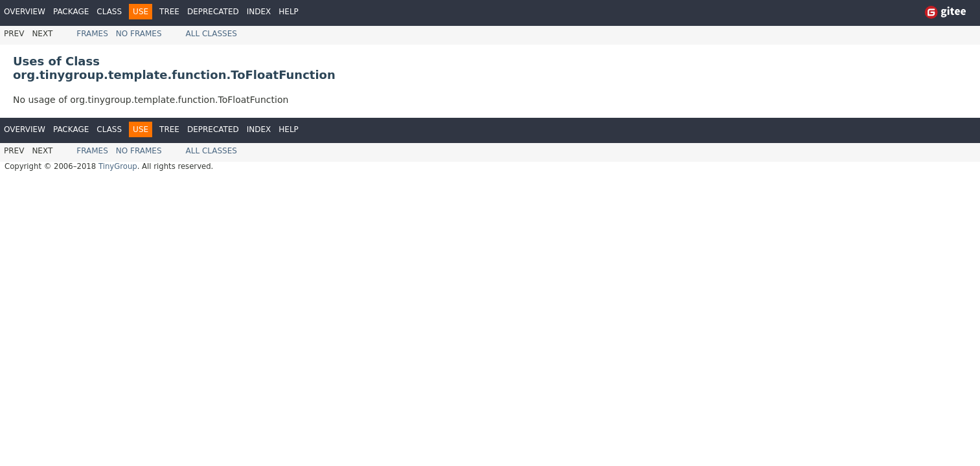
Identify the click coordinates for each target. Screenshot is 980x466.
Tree (169, 12)
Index (259, 12)
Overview (25, 12)
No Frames (139, 34)
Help (289, 12)
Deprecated (213, 12)
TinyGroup (118, 166)
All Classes (211, 34)
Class (109, 12)
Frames (92, 34)
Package (71, 12)
